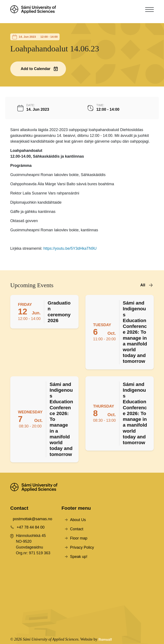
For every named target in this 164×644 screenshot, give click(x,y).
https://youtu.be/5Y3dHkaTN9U (70, 248)
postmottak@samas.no (32, 519)
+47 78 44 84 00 (31, 527)
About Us (78, 520)
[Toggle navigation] (149, 9)
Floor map (79, 538)
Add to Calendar (36, 69)
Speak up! (79, 557)
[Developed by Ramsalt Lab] (105, 639)
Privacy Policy (82, 547)
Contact (77, 529)
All (143, 285)
